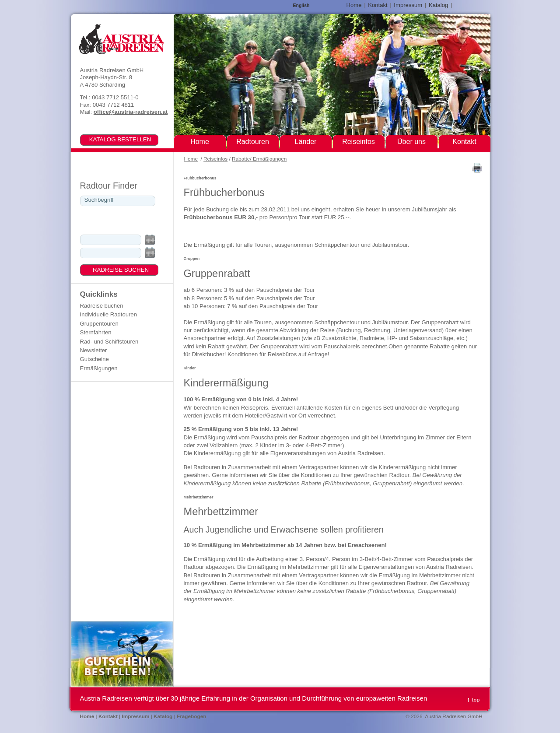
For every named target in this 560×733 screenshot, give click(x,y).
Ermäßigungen (99, 368)
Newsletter (94, 350)
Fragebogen (192, 716)
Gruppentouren (99, 324)
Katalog (438, 5)
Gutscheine (94, 359)
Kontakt (378, 5)
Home (191, 159)
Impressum (408, 5)
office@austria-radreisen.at (131, 112)
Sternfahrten (96, 332)
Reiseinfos (215, 159)
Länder (306, 142)
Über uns (411, 142)
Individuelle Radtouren (108, 314)
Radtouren (253, 142)
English (301, 5)
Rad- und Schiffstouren (109, 342)
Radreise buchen (102, 306)
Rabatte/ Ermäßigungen (259, 159)
